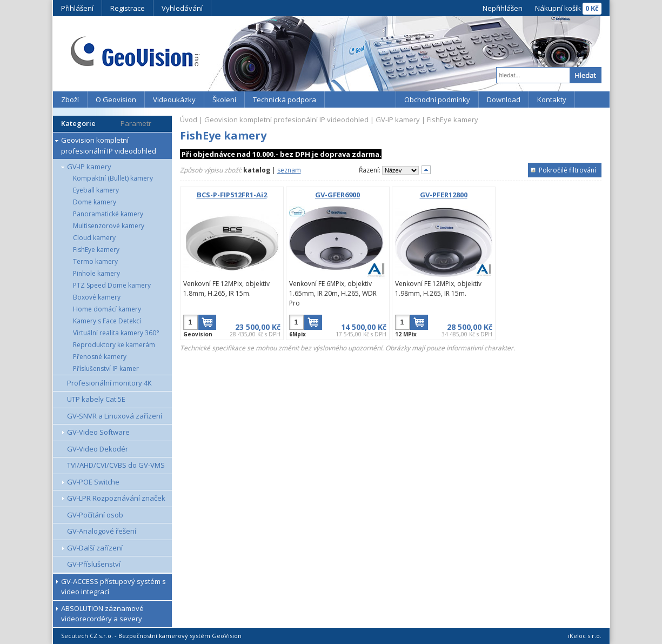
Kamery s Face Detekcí (107, 321)
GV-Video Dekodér (98, 449)
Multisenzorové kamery (109, 226)
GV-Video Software (98, 432)
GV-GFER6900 (337, 195)
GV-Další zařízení (95, 548)
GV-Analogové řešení (102, 531)
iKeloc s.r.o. (585, 636)
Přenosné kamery (100, 357)
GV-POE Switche (93, 482)
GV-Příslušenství (94, 564)
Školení (224, 99)
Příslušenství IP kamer (106, 369)
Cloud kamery (94, 238)
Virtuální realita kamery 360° (116, 333)
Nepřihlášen (503, 8)
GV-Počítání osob (95, 515)
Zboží (70, 99)
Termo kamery (95, 261)
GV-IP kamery (89, 167)
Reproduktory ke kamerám (114, 345)
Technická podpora (285, 99)
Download (504, 99)
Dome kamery (95, 202)
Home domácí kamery (107, 309)
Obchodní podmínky (437, 99)
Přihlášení (77, 8)
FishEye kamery (96, 250)
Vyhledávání (182, 8)
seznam (289, 170)
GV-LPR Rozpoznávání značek (116, 498)
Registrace (128, 8)
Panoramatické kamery (108, 214)
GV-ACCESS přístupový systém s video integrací (113, 587)
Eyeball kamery (96, 190)
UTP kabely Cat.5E (96, 399)
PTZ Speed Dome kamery (112, 285)
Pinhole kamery (96, 273)
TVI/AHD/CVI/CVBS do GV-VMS (116, 465)
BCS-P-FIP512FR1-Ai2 (232, 195)
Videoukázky (174, 99)
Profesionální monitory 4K (109, 383)
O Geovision (116, 99)
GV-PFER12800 (444, 195)
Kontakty (552, 99)
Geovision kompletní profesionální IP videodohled (109, 145)
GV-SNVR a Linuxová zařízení (115, 416)
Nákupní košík (558, 8)
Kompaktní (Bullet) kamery (113, 178)
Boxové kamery (97, 297)
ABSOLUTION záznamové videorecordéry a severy (102, 614)
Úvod (189, 119)
